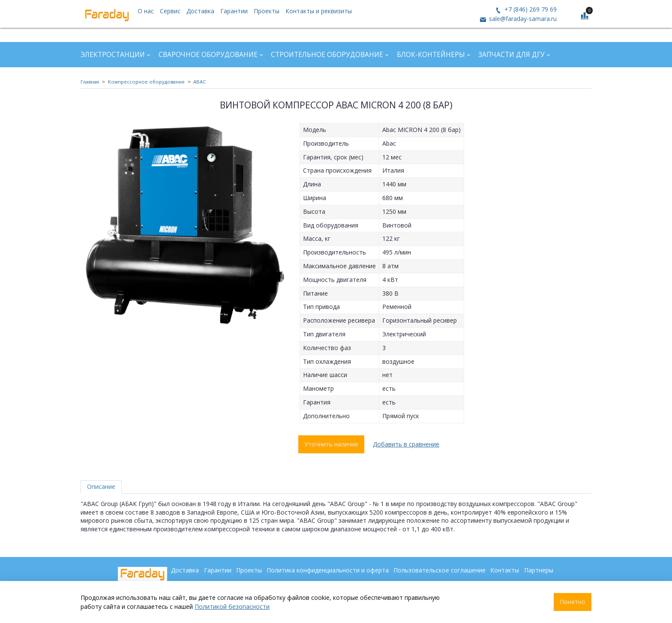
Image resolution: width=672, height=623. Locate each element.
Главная (90, 82)
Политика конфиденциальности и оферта (328, 570)
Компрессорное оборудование (146, 82)
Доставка (200, 11)
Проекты (267, 11)
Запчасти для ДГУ (511, 55)
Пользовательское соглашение (439, 570)
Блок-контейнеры (431, 55)
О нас (146, 11)
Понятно (573, 602)
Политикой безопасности (232, 607)
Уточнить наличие (331, 444)
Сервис (170, 11)
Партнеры (539, 570)
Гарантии (234, 11)
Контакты (505, 570)
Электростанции (113, 55)
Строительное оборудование (327, 55)
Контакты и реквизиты (319, 11)
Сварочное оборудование (208, 55)
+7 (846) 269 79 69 (530, 9)
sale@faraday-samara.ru (522, 19)
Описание (101, 487)
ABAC (199, 82)
